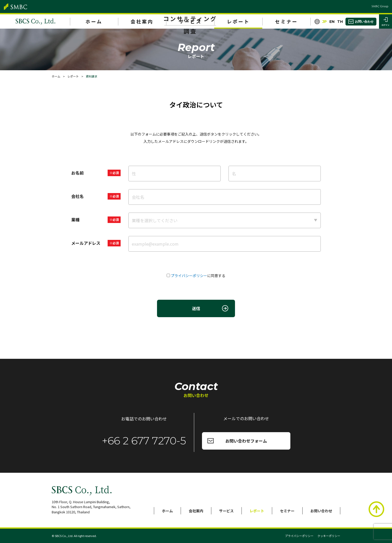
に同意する (198, 276)
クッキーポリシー (329, 536)
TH (340, 22)
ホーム (94, 21)
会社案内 (142, 21)
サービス (190, 21)
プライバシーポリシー (189, 276)
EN (332, 22)
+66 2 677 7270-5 (144, 441)
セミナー (286, 21)
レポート (238, 21)
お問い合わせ (321, 511)
